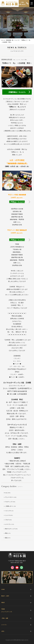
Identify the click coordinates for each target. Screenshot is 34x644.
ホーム (3, 40)
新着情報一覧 (10, 40)
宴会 (6, 538)
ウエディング (9, 502)
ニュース (8, 515)
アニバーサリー (9, 497)
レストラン (8, 524)
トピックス (8, 511)
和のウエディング (10, 529)
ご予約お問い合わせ (22, 3)
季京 (6, 533)
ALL (6, 493)
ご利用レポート (9, 506)
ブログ (7, 520)
